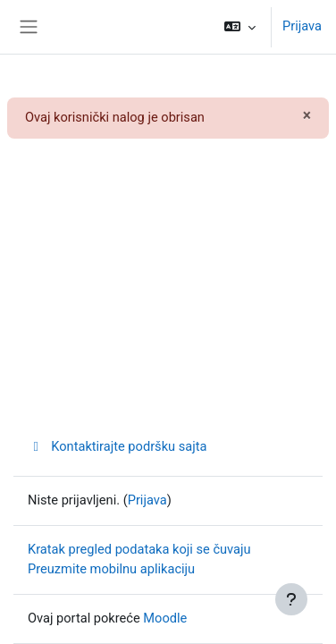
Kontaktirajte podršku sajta (117, 446)
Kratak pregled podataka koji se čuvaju (139, 549)
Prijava (302, 26)
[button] (240, 27)
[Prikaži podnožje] (291, 599)
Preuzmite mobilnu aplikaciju (111, 569)
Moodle (165, 618)
